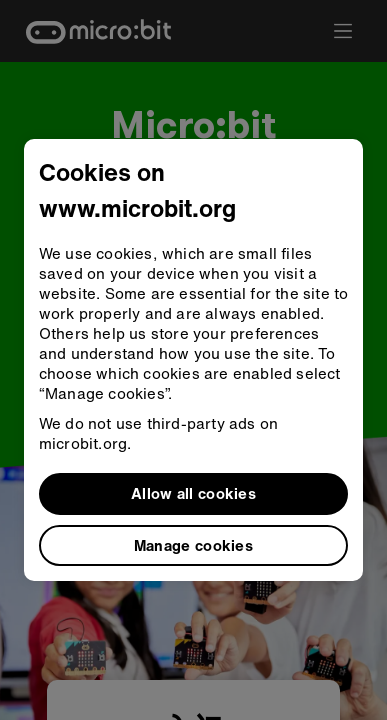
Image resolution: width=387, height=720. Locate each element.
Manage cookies (193, 545)
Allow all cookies (193, 493)
